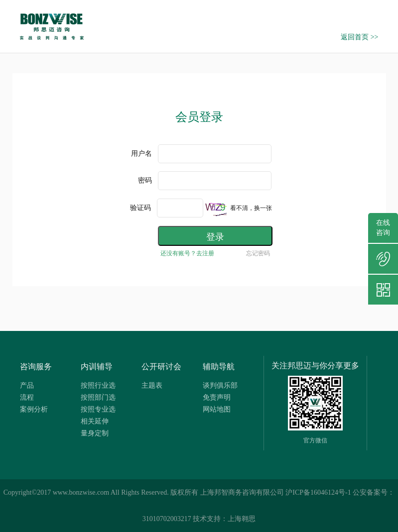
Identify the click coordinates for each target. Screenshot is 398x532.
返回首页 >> (359, 37)
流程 (27, 397)
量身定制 (95, 433)
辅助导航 (219, 367)
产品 (27, 385)
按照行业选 (98, 385)
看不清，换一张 (251, 208)
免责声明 (217, 397)
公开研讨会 (161, 367)
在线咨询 (383, 228)
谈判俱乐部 (220, 385)
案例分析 (34, 409)
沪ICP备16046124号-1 (318, 492)
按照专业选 (98, 409)
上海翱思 (242, 519)
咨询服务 (36, 367)
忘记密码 (258, 253)
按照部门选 (98, 397)
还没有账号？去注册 (187, 253)
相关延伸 (95, 421)
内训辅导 (97, 367)
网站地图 (217, 409)
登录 (215, 237)
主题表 (152, 385)
